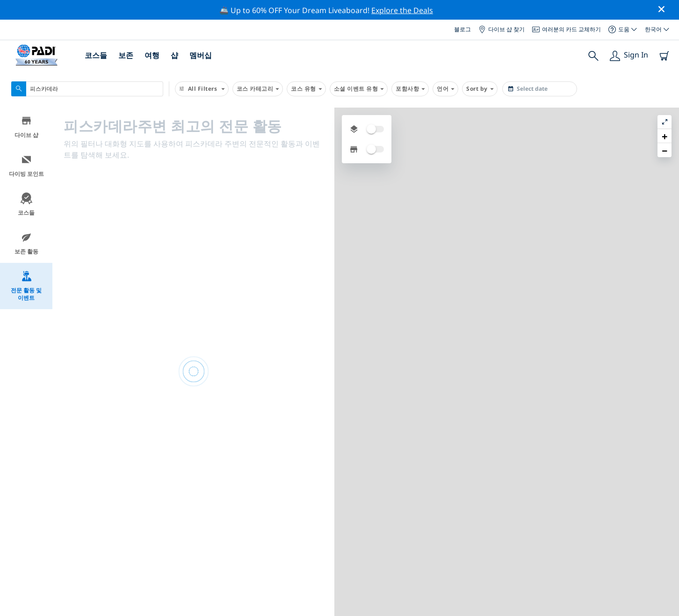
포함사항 (410, 89)
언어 (445, 89)
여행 (152, 55)
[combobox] (87, 89)
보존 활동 (26, 243)
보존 (126, 55)
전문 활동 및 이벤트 (26, 286)
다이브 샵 (26, 127)
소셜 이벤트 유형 (359, 89)
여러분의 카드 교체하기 (567, 29)
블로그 (462, 29)
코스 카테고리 (258, 89)
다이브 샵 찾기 (502, 29)
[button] (665, 136)
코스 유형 (306, 89)
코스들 (96, 55)
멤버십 (201, 55)
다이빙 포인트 (26, 166)
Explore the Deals (402, 10)
